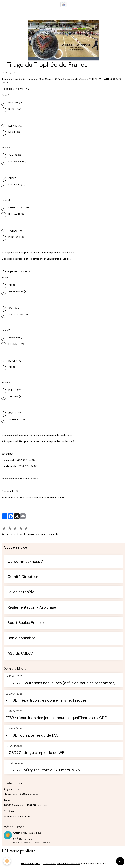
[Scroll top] (120, 861)
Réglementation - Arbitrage (32, 607)
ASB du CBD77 (20, 654)
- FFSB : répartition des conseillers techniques (46, 700)
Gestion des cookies (94, 863)
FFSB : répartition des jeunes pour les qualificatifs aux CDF (56, 718)
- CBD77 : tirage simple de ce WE (35, 753)
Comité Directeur (23, 577)
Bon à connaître (21, 638)
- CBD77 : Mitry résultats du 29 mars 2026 (43, 770)
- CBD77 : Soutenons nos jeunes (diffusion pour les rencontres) (61, 683)
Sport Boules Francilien (28, 623)
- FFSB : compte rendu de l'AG (32, 735)
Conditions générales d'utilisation (61, 863)
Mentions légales (30, 863)
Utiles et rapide (21, 592)
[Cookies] (7, 861)
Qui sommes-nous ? (25, 562)
